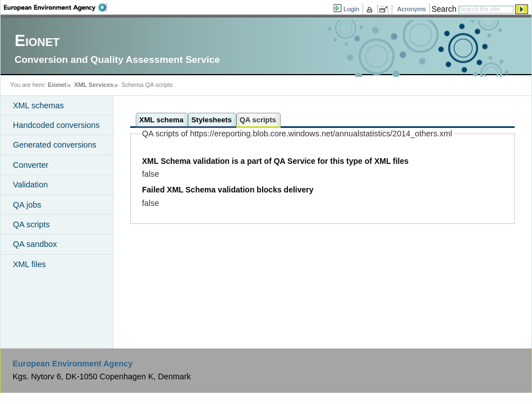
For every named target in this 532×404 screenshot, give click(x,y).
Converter (31, 165)
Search (444, 9)
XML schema (161, 120)
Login (351, 9)
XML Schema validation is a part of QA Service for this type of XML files (275, 161)
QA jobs (27, 205)
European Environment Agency (72, 364)
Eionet (57, 85)
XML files (29, 264)
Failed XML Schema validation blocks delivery (228, 190)
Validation (30, 185)
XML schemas (38, 105)
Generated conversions (55, 145)
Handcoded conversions (56, 125)
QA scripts (31, 224)
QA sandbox (35, 244)
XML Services (94, 85)
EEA (55, 7)
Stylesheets (212, 120)
